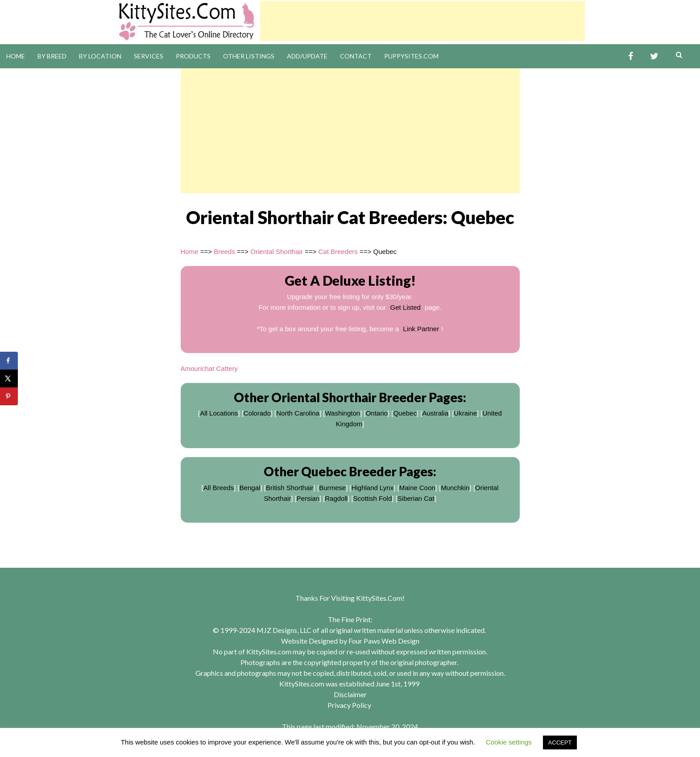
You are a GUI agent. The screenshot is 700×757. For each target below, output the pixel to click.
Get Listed (406, 307)
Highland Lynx (373, 488)
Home (16, 56)
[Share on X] (9, 378)
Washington (342, 413)
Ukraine (465, 413)
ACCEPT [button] (560, 742)
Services (149, 56)
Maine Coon (417, 488)
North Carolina (298, 413)
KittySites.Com (379, 598)
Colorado (257, 413)
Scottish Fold (373, 498)
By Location (100, 56)
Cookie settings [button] (509, 742)
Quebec (405, 413)
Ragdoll (336, 498)
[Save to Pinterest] (9, 396)
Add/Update (307, 56)
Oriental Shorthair (277, 252)
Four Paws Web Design (384, 641)
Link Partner (421, 329)
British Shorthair (290, 488)
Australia (435, 413)
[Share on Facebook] (9, 361)
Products (193, 56)
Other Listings (249, 56)
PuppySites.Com (411, 56)
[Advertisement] (422, 21)
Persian (308, 498)
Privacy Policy (349, 705)
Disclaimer (350, 694)
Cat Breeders (338, 252)
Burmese (332, 488)
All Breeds (219, 488)
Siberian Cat (416, 498)
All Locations (219, 413)
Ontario (377, 413)
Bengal (250, 488)
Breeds (224, 252)
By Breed (52, 56)
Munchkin (455, 488)
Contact (356, 56)
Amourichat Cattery (209, 368)
